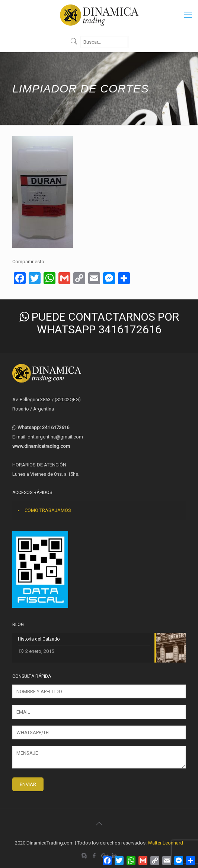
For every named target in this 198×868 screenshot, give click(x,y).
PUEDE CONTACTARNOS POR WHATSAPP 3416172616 (99, 323)
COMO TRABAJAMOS (48, 510)
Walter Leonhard (165, 843)
